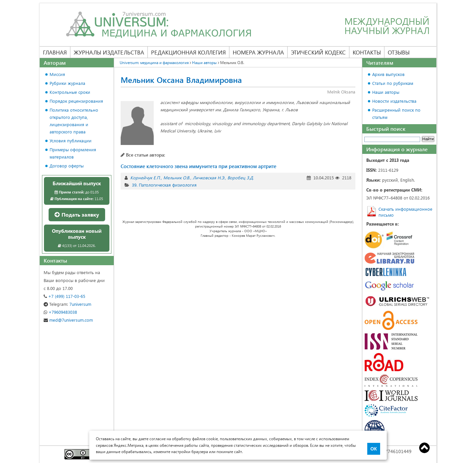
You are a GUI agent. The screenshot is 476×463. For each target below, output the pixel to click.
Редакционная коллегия (188, 52)
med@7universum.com (68, 320)
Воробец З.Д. (241, 178)
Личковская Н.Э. (209, 178)
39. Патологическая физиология (164, 185)
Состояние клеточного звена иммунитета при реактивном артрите (198, 166)
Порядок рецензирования (76, 101)
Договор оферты (67, 166)
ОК (374, 449)
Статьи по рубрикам (393, 83)
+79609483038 (60, 312)
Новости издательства (394, 101)
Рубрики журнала (67, 83)
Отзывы (399, 52)
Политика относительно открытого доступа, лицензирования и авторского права (74, 121)
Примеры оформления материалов (73, 153)
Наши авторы (386, 92)
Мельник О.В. (177, 178)
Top (424, 448)
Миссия (57, 74)
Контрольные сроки (70, 92)
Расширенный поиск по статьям (396, 113)
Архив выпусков (388, 74)
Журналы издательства (109, 52)
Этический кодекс (318, 52)
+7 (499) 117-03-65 (64, 296)
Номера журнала (258, 52)
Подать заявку (77, 214)
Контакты (367, 52)
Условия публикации (71, 141)
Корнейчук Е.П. (145, 178)
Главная (55, 52)
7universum (67, 304)
